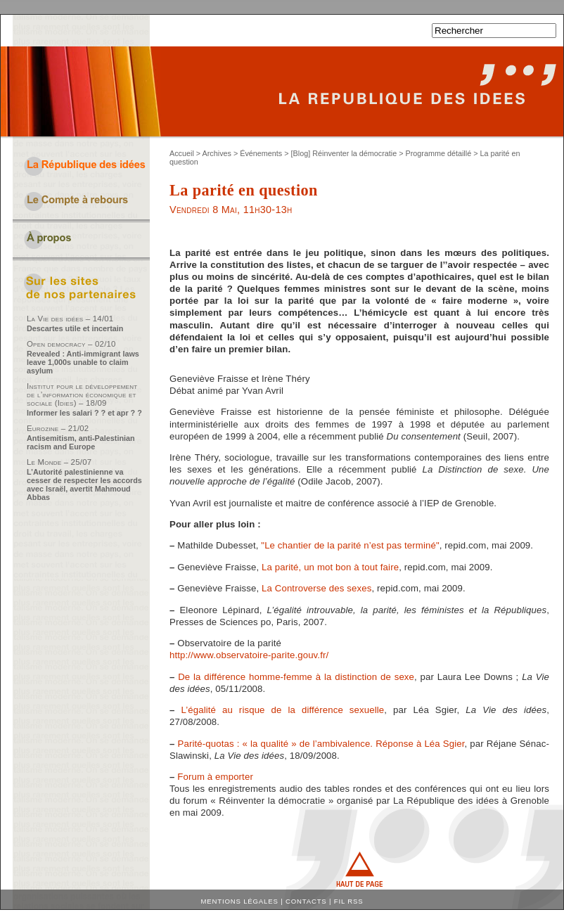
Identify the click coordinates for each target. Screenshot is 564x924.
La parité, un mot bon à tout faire (330, 567)
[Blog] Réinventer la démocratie (344, 153)
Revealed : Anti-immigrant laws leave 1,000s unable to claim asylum (83, 362)
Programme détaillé (439, 153)
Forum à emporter (215, 777)
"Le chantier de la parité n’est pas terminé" (350, 545)
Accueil (182, 153)
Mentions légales (240, 901)
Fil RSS (349, 901)
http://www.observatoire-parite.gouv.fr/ (249, 655)
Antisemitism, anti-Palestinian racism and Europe (81, 442)
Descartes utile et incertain (75, 328)
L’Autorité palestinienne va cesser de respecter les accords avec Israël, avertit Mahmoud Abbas (84, 485)
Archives (217, 153)
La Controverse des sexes (316, 588)
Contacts (306, 901)
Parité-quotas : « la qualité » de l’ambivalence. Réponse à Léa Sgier (321, 744)
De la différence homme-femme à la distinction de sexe (296, 677)
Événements (261, 153)
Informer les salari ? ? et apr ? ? (84, 413)
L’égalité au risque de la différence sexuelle (282, 710)
